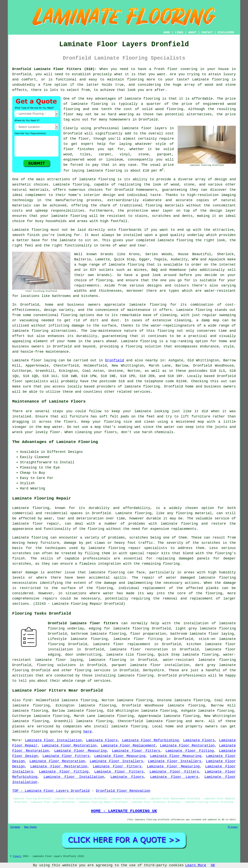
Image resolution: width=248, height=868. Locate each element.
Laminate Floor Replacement (128, 746)
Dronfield (115, 360)
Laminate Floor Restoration (69, 746)
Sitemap (15, 827)
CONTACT (207, 32)
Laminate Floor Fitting (190, 751)
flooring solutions (56, 665)
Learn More (196, 865)
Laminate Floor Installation (53, 740)
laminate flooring (97, 179)
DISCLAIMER (226, 32)
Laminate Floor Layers (174, 777)
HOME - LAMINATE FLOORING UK (124, 811)
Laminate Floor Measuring (81, 751)
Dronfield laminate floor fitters (83, 623)
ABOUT (192, 32)
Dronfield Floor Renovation (123, 791)
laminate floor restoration (139, 649)
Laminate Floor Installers (116, 761)
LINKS (179, 32)
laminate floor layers (144, 128)
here (87, 732)
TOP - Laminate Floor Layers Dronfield (51, 791)
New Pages (31, 827)
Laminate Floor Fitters (136, 751)
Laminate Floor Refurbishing (150, 740)
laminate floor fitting (138, 639)
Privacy (233, 827)
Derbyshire (153, 670)
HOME (167, 32)
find (27, 700)
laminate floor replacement (122, 644)
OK (213, 865)
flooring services (92, 670)
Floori (17, 856)
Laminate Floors (102, 740)
